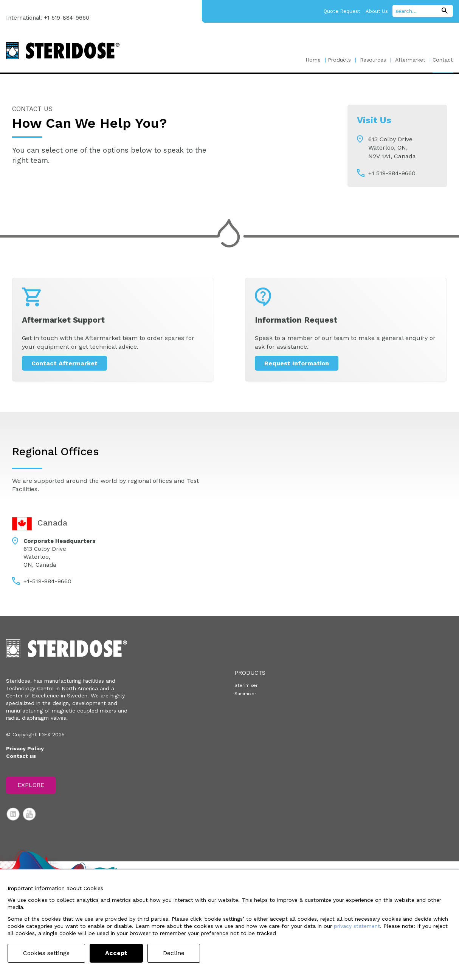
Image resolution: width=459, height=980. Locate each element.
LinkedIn (13, 814)
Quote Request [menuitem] (342, 11)
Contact (443, 60)
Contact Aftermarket (64, 363)
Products (339, 60)
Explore (31, 785)
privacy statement (357, 926)
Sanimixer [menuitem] (245, 694)
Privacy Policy (25, 748)
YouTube (29, 814)
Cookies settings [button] (46, 953)
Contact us (21, 756)
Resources (373, 60)
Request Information (297, 363)
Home (313, 60)
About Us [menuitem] (377, 11)
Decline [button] (174, 953)
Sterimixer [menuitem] (246, 685)
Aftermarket (410, 60)
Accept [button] (116, 953)
